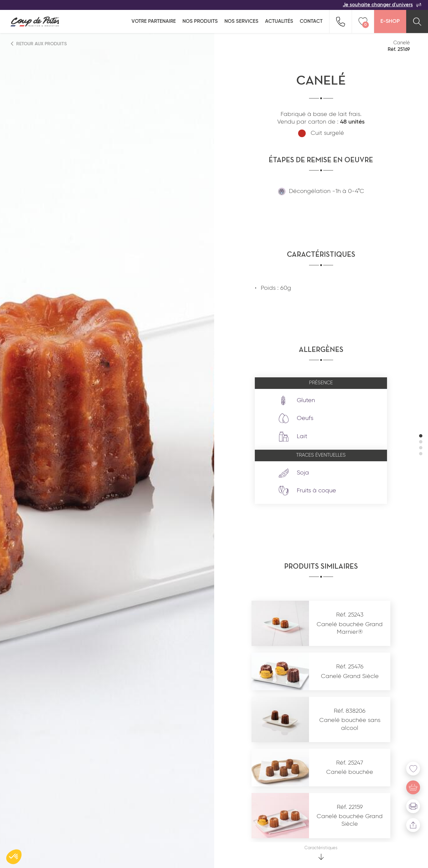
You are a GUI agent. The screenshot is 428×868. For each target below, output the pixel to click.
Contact (311, 21)
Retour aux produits (39, 44)
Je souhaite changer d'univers (382, 5)
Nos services (241, 21)
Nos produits (200, 21)
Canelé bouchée (350, 772)
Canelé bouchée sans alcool (350, 724)
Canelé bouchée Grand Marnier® (350, 628)
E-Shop (390, 21)
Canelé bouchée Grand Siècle (350, 820)
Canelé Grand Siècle (350, 676)
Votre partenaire (154, 21)
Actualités (279, 21)
